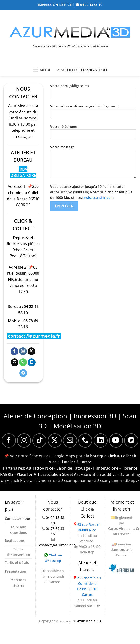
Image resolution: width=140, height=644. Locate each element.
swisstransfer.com (99, 198)
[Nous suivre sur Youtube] (116, 440)
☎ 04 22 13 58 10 (89, 5)
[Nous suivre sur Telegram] (23, 373)
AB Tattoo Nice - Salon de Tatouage (58, 468)
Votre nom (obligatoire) (93, 93)
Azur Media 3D (89, 621)
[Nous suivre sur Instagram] (23, 351)
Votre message (93, 163)
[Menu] (41, 70)
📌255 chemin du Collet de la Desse (23, 192)
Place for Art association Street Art (48, 474)
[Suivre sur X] (31, 351)
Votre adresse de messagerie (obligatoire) (93, 113)
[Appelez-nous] (23, 362)
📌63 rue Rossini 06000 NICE (23, 273)
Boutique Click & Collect (87, 509)
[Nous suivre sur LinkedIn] (31, 362)
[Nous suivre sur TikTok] (39, 440)
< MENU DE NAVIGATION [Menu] (82, 70)
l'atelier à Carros (77, 462)
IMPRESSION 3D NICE (55, 5)
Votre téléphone (93, 133)
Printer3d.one (106, 468)
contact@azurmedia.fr (34, 336)
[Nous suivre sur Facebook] (14, 351)
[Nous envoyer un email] (15, 362)
